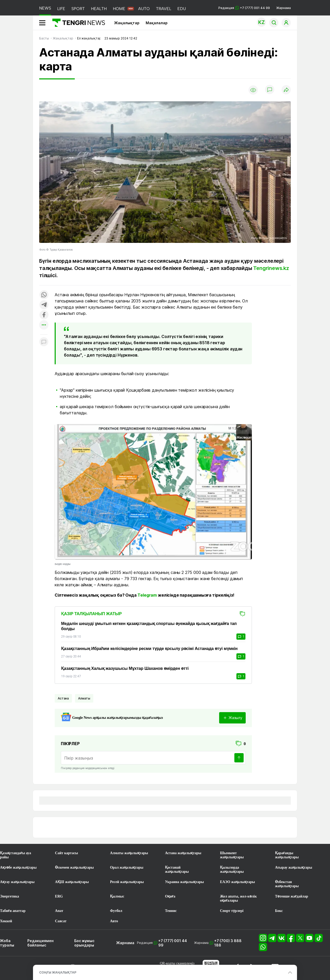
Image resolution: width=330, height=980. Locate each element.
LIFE (61, 9)
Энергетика (10, 896)
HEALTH (99, 9)
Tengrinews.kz (271, 268)
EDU (182, 9)
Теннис (171, 911)
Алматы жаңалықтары (129, 853)
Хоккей (6, 921)
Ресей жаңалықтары (127, 882)
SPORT (78, 9)
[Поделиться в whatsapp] (44, 295)
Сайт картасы (66, 853)
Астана (63, 698)
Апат (59, 911)
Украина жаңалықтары (184, 882)
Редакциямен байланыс (40, 943)
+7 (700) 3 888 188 (228, 943)
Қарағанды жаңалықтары (287, 855)
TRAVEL (164, 9)
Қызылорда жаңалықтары (232, 870)
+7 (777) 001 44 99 (173, 943)
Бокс (279, 911)
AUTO (144, 9)
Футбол (116, 911)
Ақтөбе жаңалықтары (18, 867)
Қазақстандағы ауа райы (15, 855)
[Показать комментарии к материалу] (44, 342)
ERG (59, 896)
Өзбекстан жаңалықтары (287, 884)
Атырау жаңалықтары (294, 867)
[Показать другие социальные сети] (44, 325)
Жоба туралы (7, 943)
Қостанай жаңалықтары (177, 870)
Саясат (61, 921)
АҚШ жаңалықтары (72, 882)
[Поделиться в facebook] (44, 315)
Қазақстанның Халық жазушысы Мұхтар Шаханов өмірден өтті (125, 668)
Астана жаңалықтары (183, 853)
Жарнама (283, 8)
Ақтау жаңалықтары (17, 882)
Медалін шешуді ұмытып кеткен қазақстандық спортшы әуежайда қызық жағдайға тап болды (149, 626)
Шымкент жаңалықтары (232, 855)
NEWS (45, 8)
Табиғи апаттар (13, 911)
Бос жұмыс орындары (84, 943)
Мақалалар (157, 23)
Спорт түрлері (232, 911)
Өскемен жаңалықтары (74, 867)
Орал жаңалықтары (127, 867)
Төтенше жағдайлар (292, 896)
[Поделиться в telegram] (44, 305)
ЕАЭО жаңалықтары (237, 882)
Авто (114, 921)
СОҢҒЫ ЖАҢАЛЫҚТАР (58, 972)
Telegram (147, 595)
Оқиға (170, 896)
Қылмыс (117, 896)
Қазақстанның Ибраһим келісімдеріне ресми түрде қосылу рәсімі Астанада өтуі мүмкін (149, 649)
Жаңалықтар (127, 23)
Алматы (84, 698)
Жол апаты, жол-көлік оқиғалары (238, 898)
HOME (119, 9)
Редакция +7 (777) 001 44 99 (244, 8)
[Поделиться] (286, 90)
